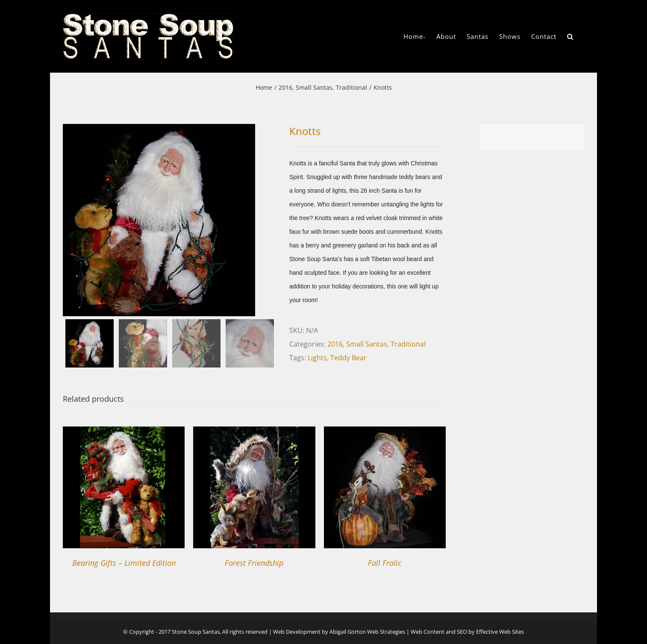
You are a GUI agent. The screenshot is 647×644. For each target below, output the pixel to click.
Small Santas (367, 344)
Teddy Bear (348, 358)
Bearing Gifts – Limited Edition (124, 563)
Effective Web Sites (500, 632)
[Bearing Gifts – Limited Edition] (124, 433)
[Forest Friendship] (254, 433)
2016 (335, 344)
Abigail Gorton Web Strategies (367, 632)
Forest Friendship (254, 563)
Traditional (408, 344)
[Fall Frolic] (385, 433)
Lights (317, 358)
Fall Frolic (385, 563)
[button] (570, 36)
